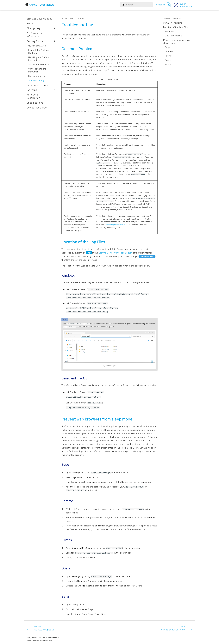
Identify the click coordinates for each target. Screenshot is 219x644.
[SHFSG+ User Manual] (183, 5)
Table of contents (172, 19)
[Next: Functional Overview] (176, 629)
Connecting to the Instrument (116, 225)
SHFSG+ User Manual (39, 19)
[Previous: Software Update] (41, 629)
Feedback (160, 5)
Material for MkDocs (44, 641)
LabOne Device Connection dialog (115, 253)
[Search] (136, 5)
